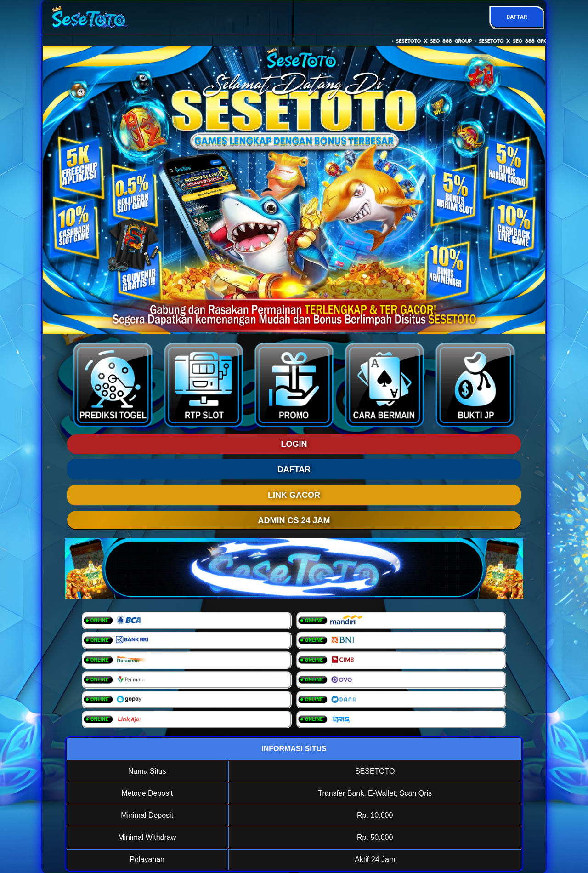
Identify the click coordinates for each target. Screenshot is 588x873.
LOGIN (294, 444)
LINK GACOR (294, 495)
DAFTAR (517, 17)
